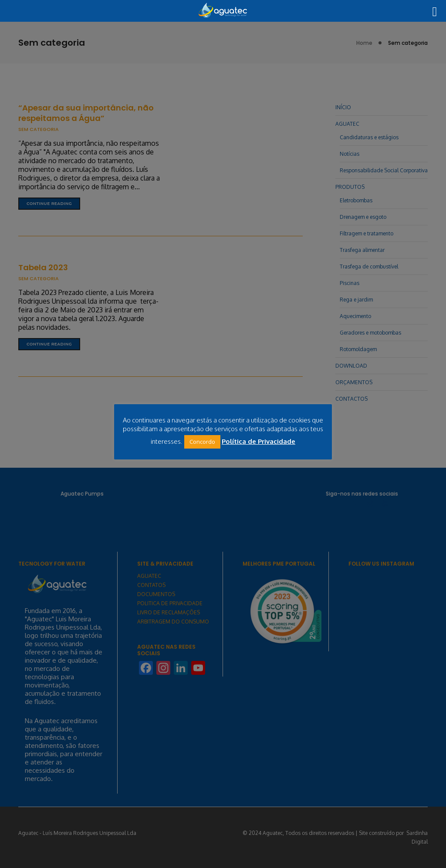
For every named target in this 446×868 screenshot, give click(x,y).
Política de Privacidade (258, 441)
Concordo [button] (202, 442)
